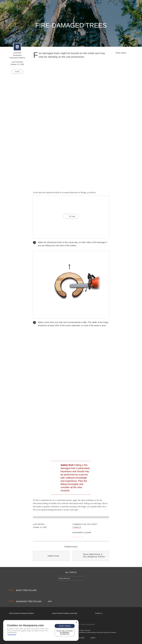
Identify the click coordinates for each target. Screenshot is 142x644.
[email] (82, 536)
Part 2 (11, 601)
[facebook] (76, 536)
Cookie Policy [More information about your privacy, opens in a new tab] (12, 635)
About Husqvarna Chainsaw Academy (22, 613)
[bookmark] (73, 536)
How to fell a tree (64, 578)
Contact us (77, 527)
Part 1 (11, 590)
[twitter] (79, 536)
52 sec (72, 216)
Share (17, 72)
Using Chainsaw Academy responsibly (65, 613)
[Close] (76, 622)
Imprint (93, 638)
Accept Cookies (65, 626)
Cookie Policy (80, 638)
